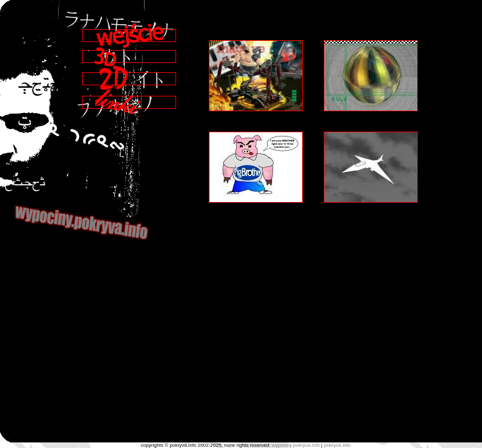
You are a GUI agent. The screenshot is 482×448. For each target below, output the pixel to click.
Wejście (129, 36)
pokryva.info (337, 445)
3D (129, 57)
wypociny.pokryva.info (296, 445)
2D (129, 78)
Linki (129, 102)
